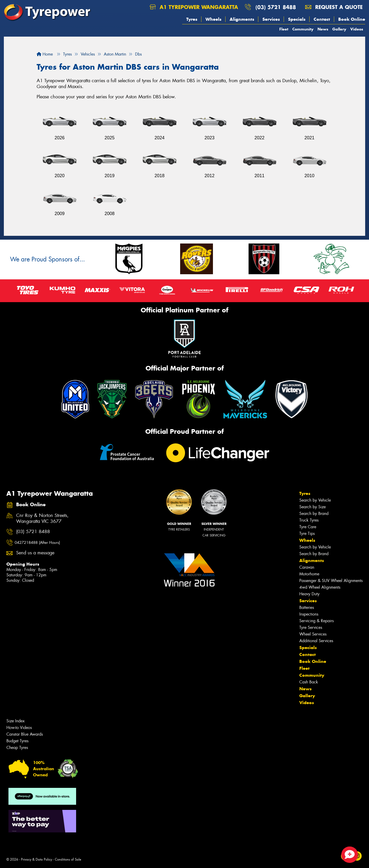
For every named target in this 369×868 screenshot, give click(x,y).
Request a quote (334, 7)
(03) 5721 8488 (276, 7)
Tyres (192, 19)
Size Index (16, 721)
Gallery (339, 29)
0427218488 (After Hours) (37, 543)
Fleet (284, 29)
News (323, 29)
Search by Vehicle (315, 500)
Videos (357, 29)
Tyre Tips (307, 533)
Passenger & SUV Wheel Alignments (331, 581)
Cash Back (309, 682)
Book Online (352, 19)
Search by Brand (314, 514)
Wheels (213, 19)
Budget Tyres (17, 741)
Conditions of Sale (68, 859)
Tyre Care (308, 527)
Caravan (307, 567)
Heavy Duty (309, 594)
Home (45, 54)
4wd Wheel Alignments (320, 587)
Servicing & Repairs (316, 621)
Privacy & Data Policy (37, 859)
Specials (297, 19)
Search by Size (312, 507)
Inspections (309, 614)
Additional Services (316, 641)
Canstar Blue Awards (25, 734)
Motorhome (309, 574)
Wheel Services (313, 634)
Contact (322, 19)
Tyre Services (311, 627)
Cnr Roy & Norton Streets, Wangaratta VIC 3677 (42, 518)
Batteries (307, 607)
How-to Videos (19, 728)
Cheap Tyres (17, 748)
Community (303, 29)
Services (271, 19)
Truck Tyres (309, 520)
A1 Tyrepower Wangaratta (194, 7)
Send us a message (35, 553)
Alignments (242, 19)
